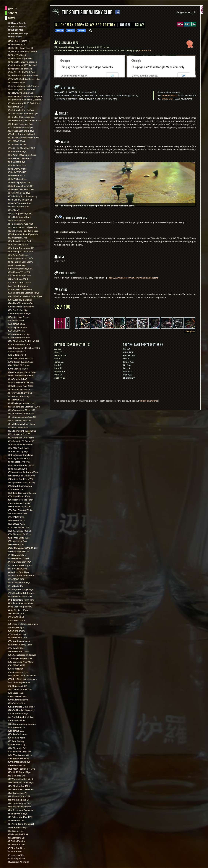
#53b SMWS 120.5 (16, 520)
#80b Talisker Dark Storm (20, 262)
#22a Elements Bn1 (17, 748)
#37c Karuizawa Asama (19, 641)
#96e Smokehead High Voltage (23, 86)
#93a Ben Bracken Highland (21, 134)
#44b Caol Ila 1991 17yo (19, 582)
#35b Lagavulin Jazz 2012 (20, 658)
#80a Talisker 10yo (17, 265)
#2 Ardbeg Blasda (16, 858)
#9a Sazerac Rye (16, 831)
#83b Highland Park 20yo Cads (23, 231)
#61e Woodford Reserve (20, 444)
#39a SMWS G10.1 (16, 620)
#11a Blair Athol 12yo (18, 814)
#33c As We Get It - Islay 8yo (22, 675)
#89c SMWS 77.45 (16, 175)
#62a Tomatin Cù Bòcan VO (21, 441)
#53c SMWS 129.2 (16, 517)
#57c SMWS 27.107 (17, 489)
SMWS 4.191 (168, 99)
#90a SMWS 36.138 (17, 172)
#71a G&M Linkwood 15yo (20, 358)
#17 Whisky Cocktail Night (20, 779)
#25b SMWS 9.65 (16, 731)
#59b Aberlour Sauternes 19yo (23, 472)
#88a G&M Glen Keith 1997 (21, 189)
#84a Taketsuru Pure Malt (20, 224)
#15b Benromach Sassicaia (21, 789)
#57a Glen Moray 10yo (19, 496)
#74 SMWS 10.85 (16, 320)
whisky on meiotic (149, 401)
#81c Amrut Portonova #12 (21, 248)
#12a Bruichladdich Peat (19, 806)
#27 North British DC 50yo (21, 717)
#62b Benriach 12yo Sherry (21, 438)
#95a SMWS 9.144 (16, 107)
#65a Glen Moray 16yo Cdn (21, 413)
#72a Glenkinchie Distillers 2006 (24, 348)
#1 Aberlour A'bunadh (18, 862)
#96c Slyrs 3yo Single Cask (21, 93)
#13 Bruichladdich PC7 (18, 800)
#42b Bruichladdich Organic (21, 593)
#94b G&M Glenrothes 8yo (21, 117)
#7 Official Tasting (17, 841)
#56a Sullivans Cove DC (19, 503)
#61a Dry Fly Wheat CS (19, 458)
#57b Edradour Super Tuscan (22, 493)
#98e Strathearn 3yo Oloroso (22, 62)
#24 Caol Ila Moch (17, 738)
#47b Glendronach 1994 (19, 562)
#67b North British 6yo (19, 396)
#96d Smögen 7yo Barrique (21, 89)
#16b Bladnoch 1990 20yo (21, 782)
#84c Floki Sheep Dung (19, 217)
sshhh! (13, 13)
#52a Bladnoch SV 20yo (19, 534)
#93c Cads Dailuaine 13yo (20, 127)
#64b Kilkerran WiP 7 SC (19, 420)
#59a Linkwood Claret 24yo (21, 476)
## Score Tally (15, 37)
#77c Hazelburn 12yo (18, 286)
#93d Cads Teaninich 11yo (20, 124)
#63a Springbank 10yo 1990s (22, 431)
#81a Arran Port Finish (18, 255)
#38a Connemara (16, 631)
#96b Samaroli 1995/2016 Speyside (25, 96)
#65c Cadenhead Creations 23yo (24, 407)
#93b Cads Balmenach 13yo (21, 131)
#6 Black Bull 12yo (16, 844)
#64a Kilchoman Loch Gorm (21, 424)
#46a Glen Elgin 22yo (18, 572)
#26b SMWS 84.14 (16, 720)
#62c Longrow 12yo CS (19, 434)
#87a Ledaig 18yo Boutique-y (22, 196)
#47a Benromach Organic (20, 565)
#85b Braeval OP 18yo (18, 206)
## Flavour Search (17, 23)
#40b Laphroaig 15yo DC (20, 607)
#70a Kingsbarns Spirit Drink (22, 372)
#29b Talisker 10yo (17, 703)
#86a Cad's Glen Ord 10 (19, 203)
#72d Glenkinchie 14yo (19, 337)
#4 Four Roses (15, 851)
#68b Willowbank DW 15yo (21, 382)
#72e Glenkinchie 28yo (19, 334)
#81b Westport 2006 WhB (21, 251)
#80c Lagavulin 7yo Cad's (20, 258)
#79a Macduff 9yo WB (19, 272)
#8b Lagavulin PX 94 (18, 834)
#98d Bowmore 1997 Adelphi (22, 65)
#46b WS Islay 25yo (17, 569)
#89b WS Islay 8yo (17, 179)
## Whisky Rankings (18, 33)
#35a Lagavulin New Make (21, 662)
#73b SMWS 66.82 (16, 324)
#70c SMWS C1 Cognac (19, 365)
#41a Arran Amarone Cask (20, 603)
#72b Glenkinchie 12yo (19, 344)
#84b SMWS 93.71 (16, 220)
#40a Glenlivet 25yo (18, 610)
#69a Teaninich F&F (17, 379)
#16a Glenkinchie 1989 (19, 786)
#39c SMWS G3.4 (16, 613)
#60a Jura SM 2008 (17, 469)
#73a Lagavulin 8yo (17, 327)
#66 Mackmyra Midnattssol (21, 403)
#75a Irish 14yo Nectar (18, 317)
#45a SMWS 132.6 (16, 579)
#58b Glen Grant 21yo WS (20, 479)
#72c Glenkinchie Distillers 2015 (23, 341)
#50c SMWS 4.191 (16, 544)
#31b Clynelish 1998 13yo (20, 689)
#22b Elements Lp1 (17, 744)
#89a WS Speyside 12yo (19, 182)
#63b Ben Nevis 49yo (18, 427)
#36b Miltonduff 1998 (19, 651)
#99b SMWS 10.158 (17, 55)
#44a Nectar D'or (16, 586)
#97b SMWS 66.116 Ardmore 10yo (24, 79)
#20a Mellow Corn (17, 765)
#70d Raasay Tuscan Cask (20, 362)
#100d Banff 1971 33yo (19, 41)
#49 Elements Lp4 (17, 555)
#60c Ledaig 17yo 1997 (19, 462)
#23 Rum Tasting (16, 741)
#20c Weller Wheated (18, 758)
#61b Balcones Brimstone (20, 455)
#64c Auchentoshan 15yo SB (22, 417)
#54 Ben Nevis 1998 (17, 513)
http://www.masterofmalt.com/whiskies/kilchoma (133, 278)
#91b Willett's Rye (16, 162)
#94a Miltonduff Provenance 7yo (24, 120)
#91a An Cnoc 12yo (17, 165)
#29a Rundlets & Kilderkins (21, 707)
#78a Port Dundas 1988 (19, 282)
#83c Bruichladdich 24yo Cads (22, 227)
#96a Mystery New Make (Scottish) (25, 100)
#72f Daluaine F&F (17, 331)
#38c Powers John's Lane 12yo (23, 624)
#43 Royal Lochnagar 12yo (21, 589)
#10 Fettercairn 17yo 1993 (20, 817)
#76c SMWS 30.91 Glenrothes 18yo (25, 296)
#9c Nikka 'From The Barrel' (21, 824)
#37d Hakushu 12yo (17, 637)
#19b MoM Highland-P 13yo (21, 769)
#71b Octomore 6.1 (17, 355)
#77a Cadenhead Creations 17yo (24, 293)
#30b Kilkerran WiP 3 (18, 696)
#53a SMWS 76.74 (16, 524)
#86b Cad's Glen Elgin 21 (20, 200)
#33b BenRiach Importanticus (22, 679)
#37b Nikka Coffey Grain (20, 645)
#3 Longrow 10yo (16, 855)
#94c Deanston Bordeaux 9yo (23, 113)
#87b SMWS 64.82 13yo (19, 193)
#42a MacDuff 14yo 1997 (20, 596)
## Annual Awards (17, 26)
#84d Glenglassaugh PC (20, 213)
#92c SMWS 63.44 (16, 141)
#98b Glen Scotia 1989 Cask (21, 72)
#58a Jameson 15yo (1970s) (21, 482)
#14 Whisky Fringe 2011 (19, 796)
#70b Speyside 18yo (18, 369)
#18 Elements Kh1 (16, 776)
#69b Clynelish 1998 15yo (20, 375)
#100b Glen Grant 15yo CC (21, 48)
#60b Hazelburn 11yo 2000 (21, 465)
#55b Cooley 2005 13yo (19, 506)
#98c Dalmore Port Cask (20, 69)
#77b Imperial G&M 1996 (20, 289)
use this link (145, 50)
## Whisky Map (15, 30)
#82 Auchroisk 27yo (17, 238)
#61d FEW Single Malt (18, 448)
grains (12, 8)
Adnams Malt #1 (170, 95)
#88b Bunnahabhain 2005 (21, 186)
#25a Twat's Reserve (18, 734)
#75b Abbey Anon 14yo (19, 313)
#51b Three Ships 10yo (19, 538)
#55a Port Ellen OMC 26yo (21, 510)
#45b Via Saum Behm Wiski (21, 575)
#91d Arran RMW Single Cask (22, 155)
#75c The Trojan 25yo (18, 310)
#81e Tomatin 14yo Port (19, 241)
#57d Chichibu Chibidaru (20, 486)
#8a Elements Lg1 (16, 838)
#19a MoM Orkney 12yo (19, 772)
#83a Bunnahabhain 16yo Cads (23, 234)
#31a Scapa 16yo (16, 693)
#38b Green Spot (16, 627)
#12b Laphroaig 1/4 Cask (20, 803)
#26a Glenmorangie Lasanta (22, 724)
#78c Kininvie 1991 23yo (19, 275)
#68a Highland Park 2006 (20, 386)
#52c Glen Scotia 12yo (18, 527)
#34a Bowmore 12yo (18, 672)
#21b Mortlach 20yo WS (19, 751)
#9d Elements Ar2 (16, 820)
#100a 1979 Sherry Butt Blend (22, 51)
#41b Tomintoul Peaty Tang (21, 600)
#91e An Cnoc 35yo (17, 151)
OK (112, 76)
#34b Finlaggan (15, 669)
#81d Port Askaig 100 (18, 244)
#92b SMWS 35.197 (17, 144)
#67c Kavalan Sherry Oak (20, 393)
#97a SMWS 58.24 (16, 82)
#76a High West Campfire (20, 303)
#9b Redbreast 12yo (18, 827)
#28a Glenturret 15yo (18, 713)
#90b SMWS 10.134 (17, 169)
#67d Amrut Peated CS (19, 389)
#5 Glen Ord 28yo (16, 848)
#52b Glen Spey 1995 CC (19, 531)
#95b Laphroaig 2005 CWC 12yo (23, 103)
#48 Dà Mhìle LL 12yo (18, 558)
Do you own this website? (74, 76)
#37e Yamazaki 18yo (17, 634)
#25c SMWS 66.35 (16, 727)
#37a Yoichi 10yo (16, 648)
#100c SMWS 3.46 (16, 44)
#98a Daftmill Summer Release (23, 75)
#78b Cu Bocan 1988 (18, 279)
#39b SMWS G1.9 (16, 617)
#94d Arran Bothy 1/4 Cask (21, 110)
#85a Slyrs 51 (14, 210)
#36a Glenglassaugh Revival (22, 655)
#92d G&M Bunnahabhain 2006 (23, 138)
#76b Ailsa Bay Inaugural (20, 300)
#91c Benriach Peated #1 (20, 158)
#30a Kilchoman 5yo (18, 700)
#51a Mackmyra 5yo (17, 541)
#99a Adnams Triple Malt (20, 58)
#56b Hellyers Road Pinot (20, 500)
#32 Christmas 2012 (17, 686)
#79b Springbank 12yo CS (20, 269)
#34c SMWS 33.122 (16, 665)
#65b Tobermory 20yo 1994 (21, 410)
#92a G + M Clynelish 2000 (21, 148)
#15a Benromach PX (17, 793)
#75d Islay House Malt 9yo (21, 307)
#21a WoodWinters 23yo (20, 755)
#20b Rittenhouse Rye (19, 762)
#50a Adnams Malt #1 (18, 551)
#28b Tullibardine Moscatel (21, 710)
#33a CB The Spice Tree (19, 682)
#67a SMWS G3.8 (16, 400)
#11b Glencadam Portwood (21, 810)
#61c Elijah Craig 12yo (18, 451)
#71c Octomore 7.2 (17, 351)
